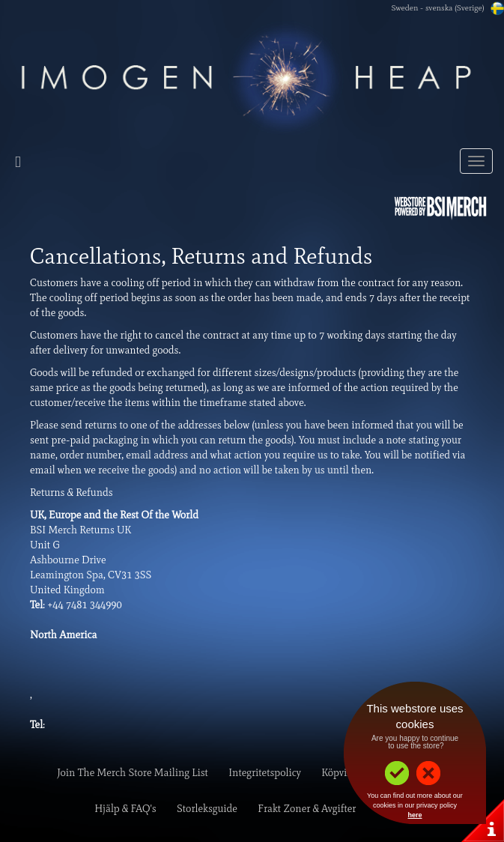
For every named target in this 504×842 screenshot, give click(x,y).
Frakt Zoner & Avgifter (307, 809)
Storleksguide (207, 809)
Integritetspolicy (265, 773)
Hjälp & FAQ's (125, 809)
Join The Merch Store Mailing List (133, 773)
